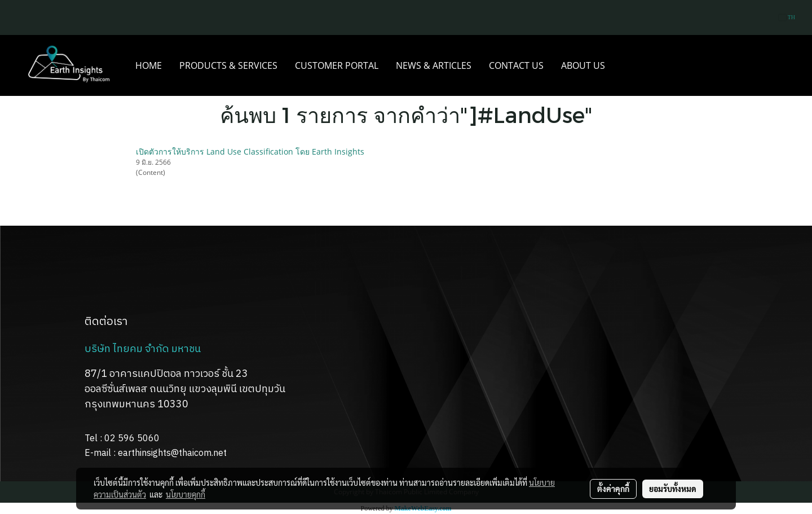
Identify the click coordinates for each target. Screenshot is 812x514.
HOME (149, 65)
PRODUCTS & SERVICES (228, 65)
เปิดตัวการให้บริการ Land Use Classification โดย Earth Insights (250, 151)
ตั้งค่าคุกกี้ (613, 489)
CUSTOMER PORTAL (337, 65)
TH (787, 17)
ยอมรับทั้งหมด (673, 489)
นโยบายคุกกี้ (186, 494)
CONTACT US (516, 65)
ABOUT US (583, 65)
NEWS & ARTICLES (434, 65)
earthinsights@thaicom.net (172, 453)
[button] (624, 65)
